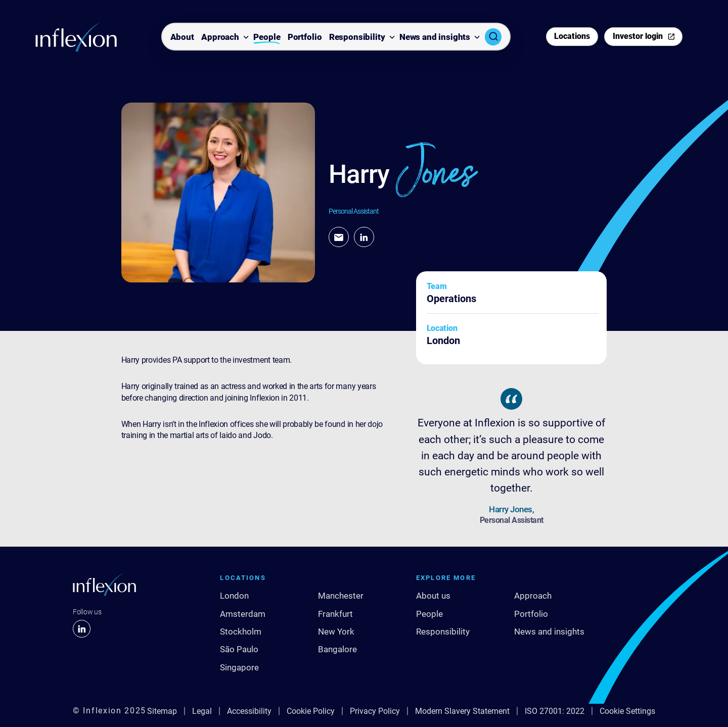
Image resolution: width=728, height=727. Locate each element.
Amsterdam (243, 614)
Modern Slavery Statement (462, 711)
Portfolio (305, 37)
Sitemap (162, 711)
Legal (202, 711)
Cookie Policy (311, 711)
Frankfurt (335, 614)
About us (433, 596)
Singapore (239, 667)
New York (336, 632)
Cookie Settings (627, 711)
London (234, 596)
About (182, 37)
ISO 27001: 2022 (555, 711)
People (267, 37)
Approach (220, 37)
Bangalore (337, 649)
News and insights (435, 37)
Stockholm (241, 632)
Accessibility (249, 711)
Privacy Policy (375, 711)
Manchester (341, 596)
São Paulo (239, 649)
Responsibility (357, 37)
